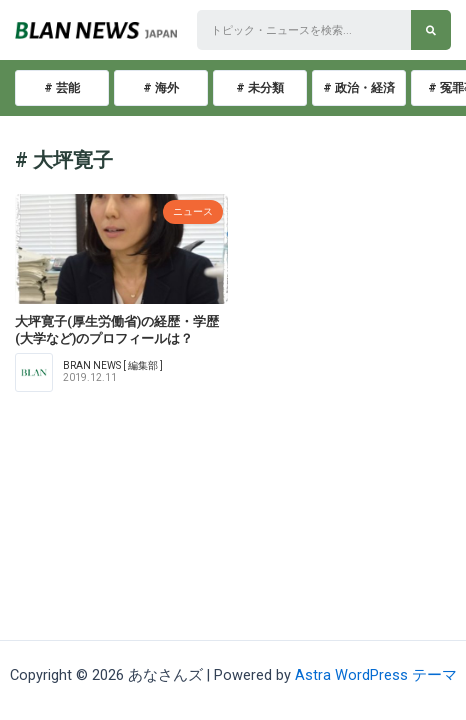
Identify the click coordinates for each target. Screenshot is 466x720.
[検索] (431, 30)
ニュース (193, 211)
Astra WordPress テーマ (376, 675)
